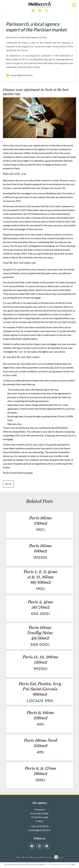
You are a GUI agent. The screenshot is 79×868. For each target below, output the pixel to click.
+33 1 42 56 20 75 (39, 826)
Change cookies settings (47, 857)
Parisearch (40, 809)
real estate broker (44, 327)
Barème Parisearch (36, 857)
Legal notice (27, 857)
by (61, 857)
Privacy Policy (49, 864)
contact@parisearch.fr (19, 75)
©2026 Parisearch (19, 857)
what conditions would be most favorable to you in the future (39, 448)
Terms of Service (64, 864)
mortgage (46, 164)
